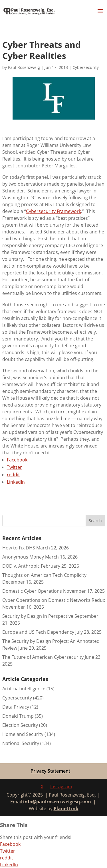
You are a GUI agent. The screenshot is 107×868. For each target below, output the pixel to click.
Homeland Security (23, 734)
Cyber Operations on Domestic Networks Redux (54, 600)
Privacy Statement (50, 771)
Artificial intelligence (24, 689)
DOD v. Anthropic (21, 566)
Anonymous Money (23, 557)
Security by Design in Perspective (38, 616)
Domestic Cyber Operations (32, 591)
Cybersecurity (86, 67)
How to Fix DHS (19, 548)
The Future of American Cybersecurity (43, 657)
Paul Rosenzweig (24, 67)
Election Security (20, 725)
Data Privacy (16, 707)
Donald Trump (18, 716)
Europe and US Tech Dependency (38, 632)
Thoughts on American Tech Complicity (44, 575)
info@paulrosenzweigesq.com (57, 802)
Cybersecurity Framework (53, 211)
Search (95, 521)
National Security (21, 743)
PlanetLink (66, 809)
